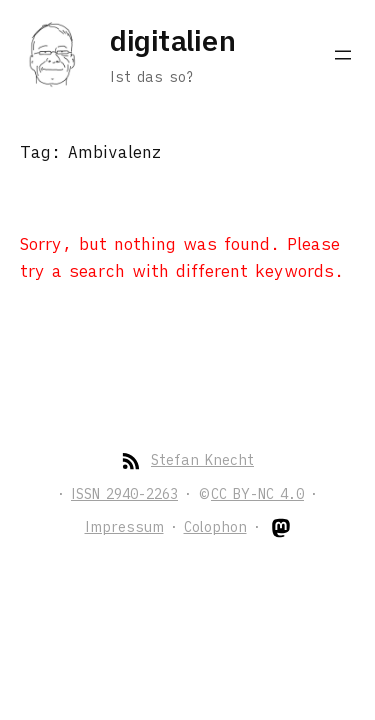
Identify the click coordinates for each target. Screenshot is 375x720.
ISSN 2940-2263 (124, 494)
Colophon (215, 527)
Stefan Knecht (202, 460)
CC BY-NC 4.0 (257, 494)
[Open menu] (343, 55)
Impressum (124, 527)
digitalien (172, 40)
